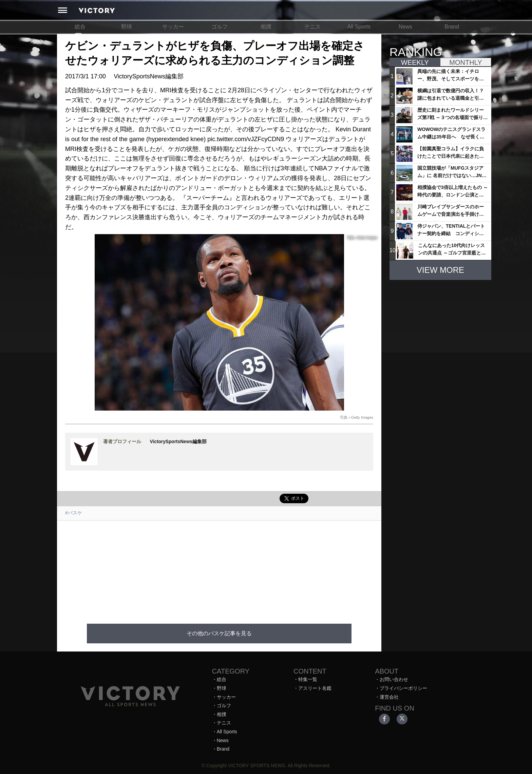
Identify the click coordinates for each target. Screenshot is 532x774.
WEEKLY (415, 62)
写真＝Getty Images (357, 417)
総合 (80, 27)
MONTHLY (465, 62)
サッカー (173, 27)
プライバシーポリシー (403, 688)
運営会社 (389, 697)
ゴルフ (220, 27)
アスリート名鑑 (315, 688)
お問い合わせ (394, 679)
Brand (452, 27)
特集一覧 (308, 679)
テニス (312, 27)
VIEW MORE (440, 270)
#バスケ (74, 513)
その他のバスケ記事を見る (219, 633)
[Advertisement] (219, 568)
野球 (127, 27)
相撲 (266, 27)
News (405, 27)
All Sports (359, 27)
